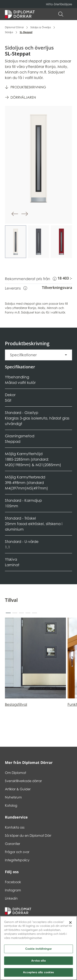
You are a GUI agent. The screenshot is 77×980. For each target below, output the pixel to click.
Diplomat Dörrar (14, 27)
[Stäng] (70, 923)
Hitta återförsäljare (59, 4)
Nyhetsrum (13, 797)
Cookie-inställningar (39, 949)
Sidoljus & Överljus (41, 27)
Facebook (13, 882)
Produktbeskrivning (28, 87)
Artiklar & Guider (18, 789)
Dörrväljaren (23, 97)
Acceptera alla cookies (39, 973)
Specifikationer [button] (23, 355)
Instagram (13, 890)
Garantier (13, 844)
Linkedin (11, 898)
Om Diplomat (16, 773)
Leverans (16, 288)
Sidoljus (9, 32)
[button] (70, 14)
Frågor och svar (17, 852)
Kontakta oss (15, 827)
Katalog (11, 805)
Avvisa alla (38, 961)
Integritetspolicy (17, 860)
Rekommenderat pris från (31, 279)
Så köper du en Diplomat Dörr (28, 836)
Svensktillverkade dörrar (23, 781)
